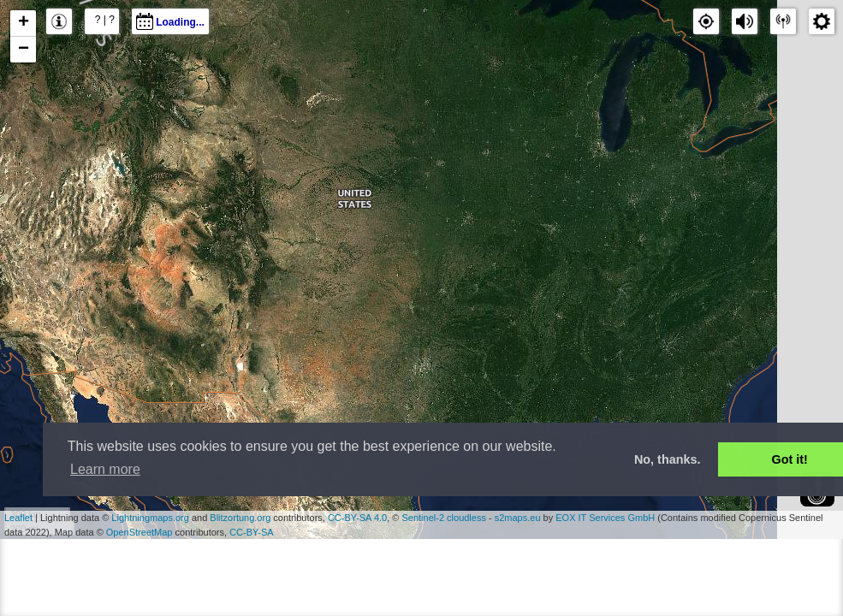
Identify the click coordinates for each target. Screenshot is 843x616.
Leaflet (18, 518)
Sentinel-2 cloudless (443, 518)
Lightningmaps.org (150, 518)
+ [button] (24, 23)
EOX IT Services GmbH (605, 518)
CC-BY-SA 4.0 (357, 518)
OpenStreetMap (140, 532)
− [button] (24, 50)
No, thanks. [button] (668, 459)
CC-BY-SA (252, 532)
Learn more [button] (105, 469)
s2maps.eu (518, 518)
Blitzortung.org (240, 518)
